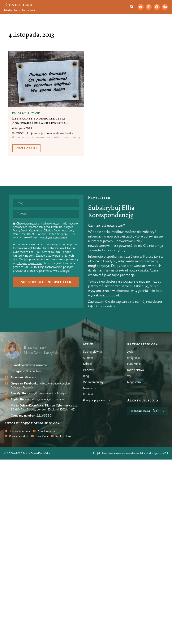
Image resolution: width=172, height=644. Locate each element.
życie (36, 113)
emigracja (21, 113)
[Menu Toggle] (124, 7)
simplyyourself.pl (158, 453)
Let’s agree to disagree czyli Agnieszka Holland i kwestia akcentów (39, 123)
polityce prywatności (55, 237)
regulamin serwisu (47, 271)
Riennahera (18, 5)
